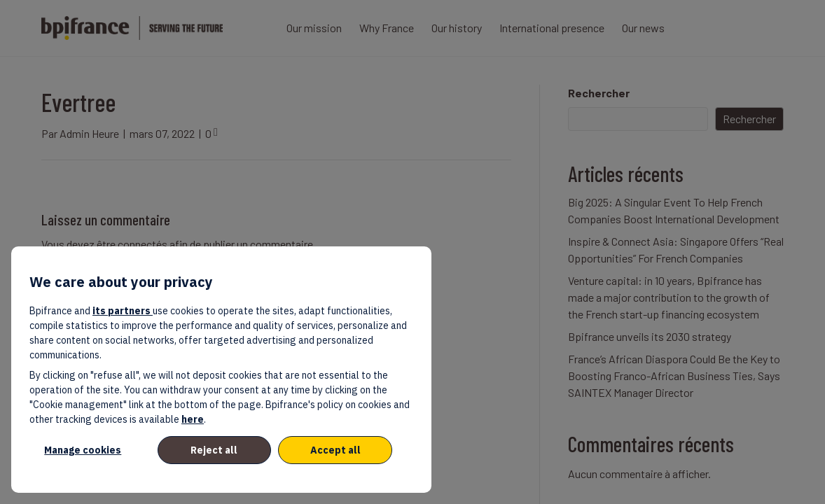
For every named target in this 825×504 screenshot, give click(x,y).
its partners (123, 311)
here (193, 419)
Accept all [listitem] (335, 450)
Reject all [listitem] (214, 450)
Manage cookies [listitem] (83, 450)
